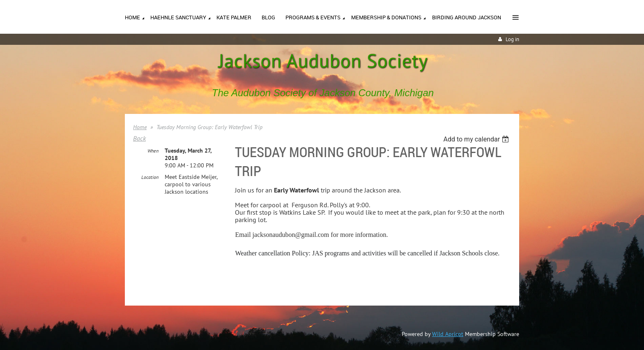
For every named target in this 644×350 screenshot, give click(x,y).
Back (139, 138)
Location (150, 177)
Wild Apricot (448, 334)
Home (140, 127)
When (153, 151)
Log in (512, 39)
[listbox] (477, 139)
